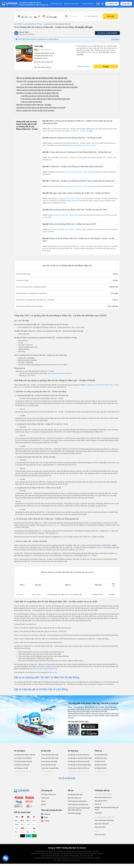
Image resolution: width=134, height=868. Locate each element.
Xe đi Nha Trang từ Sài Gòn (23, 761)
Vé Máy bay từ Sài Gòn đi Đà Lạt (79, 768)
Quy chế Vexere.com (75, 798)
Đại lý (97, 831)
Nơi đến (48, 15)
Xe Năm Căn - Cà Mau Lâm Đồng (81, 131)
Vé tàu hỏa (46, 751)
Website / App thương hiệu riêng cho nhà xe (107, 808)
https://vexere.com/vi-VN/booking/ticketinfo (43, 669)
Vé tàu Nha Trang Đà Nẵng (50, 768)
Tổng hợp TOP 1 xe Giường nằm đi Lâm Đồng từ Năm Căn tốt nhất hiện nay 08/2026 (44, 81)
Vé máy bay (73, 751)
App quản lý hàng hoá (102, 824)
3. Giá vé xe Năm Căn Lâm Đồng (31, 102)
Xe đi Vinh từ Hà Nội (21, 775)
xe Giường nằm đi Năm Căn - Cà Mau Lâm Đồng (79, 186)
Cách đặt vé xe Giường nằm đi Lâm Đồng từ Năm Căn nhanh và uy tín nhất (41, 108)
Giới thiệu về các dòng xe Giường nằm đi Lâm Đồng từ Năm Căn (37, 93)
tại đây (55, 672)
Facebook (47, 814)
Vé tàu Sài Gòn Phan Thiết (50, 758)
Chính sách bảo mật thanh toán (78, 805)
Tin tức (43, 801)
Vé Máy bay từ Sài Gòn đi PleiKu (78, 771)
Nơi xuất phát (25, 15)
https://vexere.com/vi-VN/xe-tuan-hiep (59, 373)
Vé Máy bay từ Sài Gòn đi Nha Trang (80, 758)
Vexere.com (46, 201)
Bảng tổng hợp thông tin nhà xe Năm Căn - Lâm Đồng (34, 105)
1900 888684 (31, 376)
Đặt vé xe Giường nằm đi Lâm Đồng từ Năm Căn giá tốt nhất (42, 78)
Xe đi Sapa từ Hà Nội (21, 768)
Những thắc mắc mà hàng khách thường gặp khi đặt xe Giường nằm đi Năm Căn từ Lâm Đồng (47, 87)
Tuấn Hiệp (19, 594)
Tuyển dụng (45, 798)
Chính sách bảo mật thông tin (77, 801)
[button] (80, 122)
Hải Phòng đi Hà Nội (101, 775)
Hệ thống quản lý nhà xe (104, 794)
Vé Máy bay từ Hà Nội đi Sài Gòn (79, 755)
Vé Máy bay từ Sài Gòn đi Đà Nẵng (79, 765)
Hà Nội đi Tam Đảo (101, 765)
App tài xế (98, 804)
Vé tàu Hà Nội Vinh (47, 775)
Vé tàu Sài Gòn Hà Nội (48, 765)
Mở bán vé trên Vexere (72, 4)
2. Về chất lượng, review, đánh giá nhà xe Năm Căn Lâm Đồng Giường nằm (45, 99)
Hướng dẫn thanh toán (75, 795)
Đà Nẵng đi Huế (100, 771)
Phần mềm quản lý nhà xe (103, 797)
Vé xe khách (18, 24)
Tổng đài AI (98, 813)
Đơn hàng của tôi (56, 4)
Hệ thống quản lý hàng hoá (105, 817)
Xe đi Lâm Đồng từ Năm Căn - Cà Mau (83, 145)
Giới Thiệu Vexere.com (48, 795)
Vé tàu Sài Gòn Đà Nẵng (49, 761)
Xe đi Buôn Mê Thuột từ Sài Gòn (25, 755)
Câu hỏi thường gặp (74, 813)
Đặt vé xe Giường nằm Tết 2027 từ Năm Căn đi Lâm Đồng (35, 110)
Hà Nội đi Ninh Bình (101, 755)
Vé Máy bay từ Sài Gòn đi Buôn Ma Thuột (79, 776)
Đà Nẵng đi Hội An (101, 768)
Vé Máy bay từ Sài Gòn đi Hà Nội (79, 761)
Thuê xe (98, 751)
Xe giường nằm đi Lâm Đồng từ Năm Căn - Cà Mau (102, 385)
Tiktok (46, 817)
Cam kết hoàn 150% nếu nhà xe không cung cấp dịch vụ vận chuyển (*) (33, 4)
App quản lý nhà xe (101, 801)
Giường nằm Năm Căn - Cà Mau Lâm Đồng (67, 215)
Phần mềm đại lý (100, 827)
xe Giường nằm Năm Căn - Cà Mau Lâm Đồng (80, 172)
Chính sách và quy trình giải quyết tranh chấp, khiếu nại (79, 809)
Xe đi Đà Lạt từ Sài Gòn (22, 765)
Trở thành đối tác (88, 4)
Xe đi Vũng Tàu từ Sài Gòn (23, 758)
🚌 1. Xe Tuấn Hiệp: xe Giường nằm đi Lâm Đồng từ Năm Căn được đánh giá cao (47, 84)
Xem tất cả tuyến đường (67, 778)
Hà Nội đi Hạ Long (101, 758)
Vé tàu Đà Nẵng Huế (48, 771)
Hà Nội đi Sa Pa (100, 761)
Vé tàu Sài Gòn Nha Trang (50, 755)
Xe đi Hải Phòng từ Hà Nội (23, 771)
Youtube (47, 821)
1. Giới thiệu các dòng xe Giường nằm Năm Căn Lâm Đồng (40, 96)
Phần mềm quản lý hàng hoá (104, 820)
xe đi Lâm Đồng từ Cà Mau (32, 24)
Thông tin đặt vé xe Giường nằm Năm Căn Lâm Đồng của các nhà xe (39, 90)
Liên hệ (43, 805)
